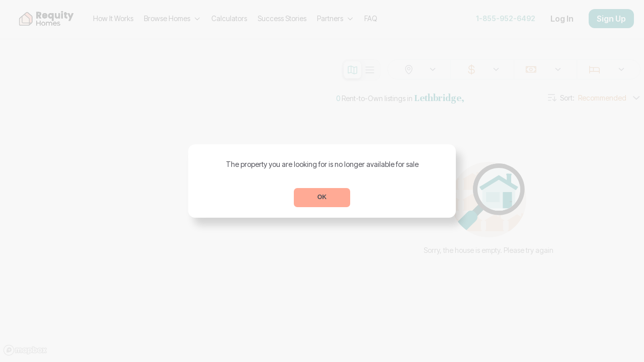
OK (322, 197)
